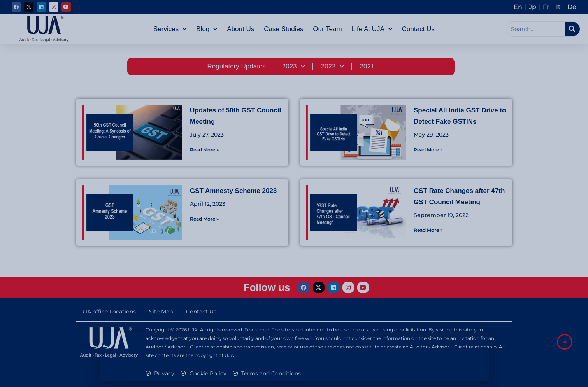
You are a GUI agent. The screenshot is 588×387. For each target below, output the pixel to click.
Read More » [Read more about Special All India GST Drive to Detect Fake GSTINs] (428, 150)
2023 (293, 67)
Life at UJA (372, 29)
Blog (207, 29)
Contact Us (418, 29)
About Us (240, 29)
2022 (332, 67)
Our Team (327, 29)
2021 (367, 66)
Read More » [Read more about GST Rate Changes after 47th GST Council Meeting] (428, 230)
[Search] (572, 29)
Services (170, 29)
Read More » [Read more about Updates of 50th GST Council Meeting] (204, 150)
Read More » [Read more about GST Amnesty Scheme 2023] (204, 219)
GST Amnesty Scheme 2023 (233, 191)
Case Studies (283, 29)
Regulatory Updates (237, 66)
